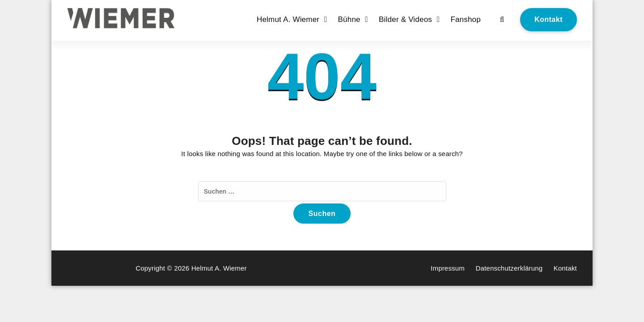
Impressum (448, 268)
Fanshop (466, 19)
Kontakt (549, 19)
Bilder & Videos (405, 19)
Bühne (349, 19)
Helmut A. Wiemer (288, 19)
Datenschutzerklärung (509, 268)
